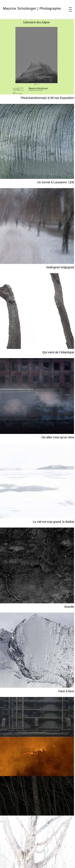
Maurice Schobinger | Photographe (32, 9)
